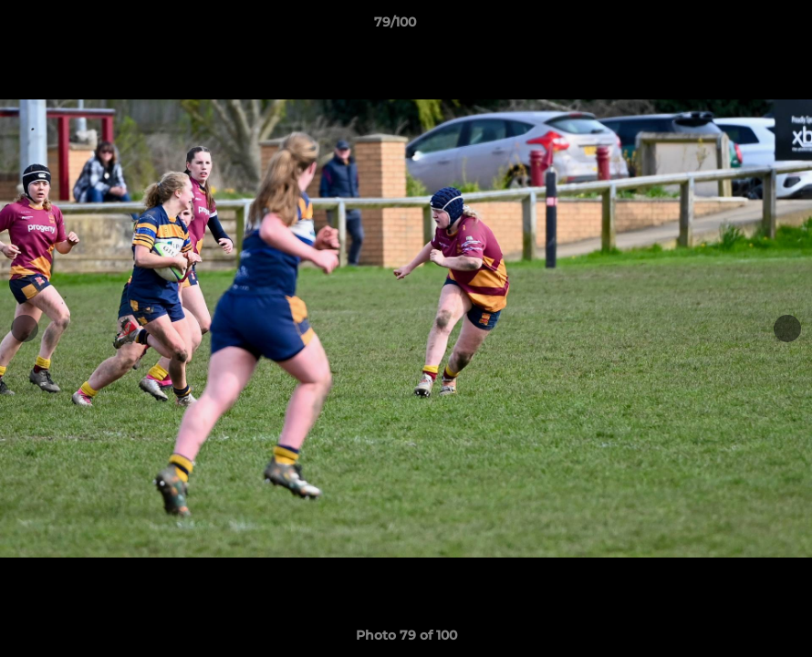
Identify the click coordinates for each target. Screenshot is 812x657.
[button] (735, 26)
